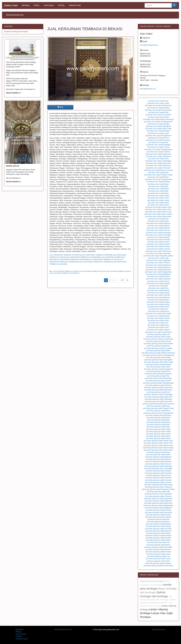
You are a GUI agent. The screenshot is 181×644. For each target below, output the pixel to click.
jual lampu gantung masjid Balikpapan (158, 508)
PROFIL (37, 5)
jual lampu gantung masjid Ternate (158, 559)
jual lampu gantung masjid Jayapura (158, 563)
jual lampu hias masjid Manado (158, 316)
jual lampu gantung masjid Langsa (158, 337)
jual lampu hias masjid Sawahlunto (158, 156)
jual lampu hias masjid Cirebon (158, 200)
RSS (154, 630)
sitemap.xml (161, 630)
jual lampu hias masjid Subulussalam (158, 110)
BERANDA (26, 5)
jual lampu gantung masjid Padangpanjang (158, 383)
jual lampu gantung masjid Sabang (158, 341)
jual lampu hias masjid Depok (158, 203)
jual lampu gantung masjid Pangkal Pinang (158, 408)
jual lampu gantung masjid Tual (158, 556)
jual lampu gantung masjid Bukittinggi (158, 378)
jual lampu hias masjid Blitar (158, 191)
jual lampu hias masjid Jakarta (158, 205)
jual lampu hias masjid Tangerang (158, 253)
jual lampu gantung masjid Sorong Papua (158, 566)
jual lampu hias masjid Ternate (158, 325)
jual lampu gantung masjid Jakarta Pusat (158, 445)
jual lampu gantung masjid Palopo (158, 533)
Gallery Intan (11, 5)
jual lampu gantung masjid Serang (158, 475)
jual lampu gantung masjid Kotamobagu (158, 547)
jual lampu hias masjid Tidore (158, 327)
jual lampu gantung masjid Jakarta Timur (158, 443)
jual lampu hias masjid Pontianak (158, 263)
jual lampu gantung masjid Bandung (158, 415)
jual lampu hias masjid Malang (158, 226)
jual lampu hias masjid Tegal (158, 258)
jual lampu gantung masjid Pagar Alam (158, 397)
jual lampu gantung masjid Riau (158, 376)
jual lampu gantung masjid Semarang (158, 473)
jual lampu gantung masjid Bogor (158, 427)
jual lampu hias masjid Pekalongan (158, 233)
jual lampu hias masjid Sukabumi (158, 244)
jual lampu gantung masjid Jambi (158, 367)
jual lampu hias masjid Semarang (158, 240)
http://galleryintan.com (148, 89)
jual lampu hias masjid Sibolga (158, 124)
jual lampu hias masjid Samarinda (158, 279)
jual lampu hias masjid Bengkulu (158, 131)
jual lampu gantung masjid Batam (158, 411)
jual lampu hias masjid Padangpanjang (158, 149)
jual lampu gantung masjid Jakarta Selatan (158, 448)
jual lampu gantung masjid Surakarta (158, 482)
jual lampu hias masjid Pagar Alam (158, 163)
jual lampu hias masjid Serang (158, 242)
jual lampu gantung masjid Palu (158, 542)
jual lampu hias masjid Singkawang (158, 265)
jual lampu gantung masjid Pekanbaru (158, 374)
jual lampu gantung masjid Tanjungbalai (158, 360)
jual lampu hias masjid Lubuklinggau (158, 161)
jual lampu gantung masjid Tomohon (158, 552)
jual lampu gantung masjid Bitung (158, 545)
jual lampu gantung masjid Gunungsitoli (158, 348)
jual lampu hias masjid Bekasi (158, 189)
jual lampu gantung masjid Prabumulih (158, 401)
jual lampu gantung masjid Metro (158, 406)
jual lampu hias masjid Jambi (158, 133)
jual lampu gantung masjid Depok (158, 436)
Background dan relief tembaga (151, 581)
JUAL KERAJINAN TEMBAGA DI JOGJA (104, 260)
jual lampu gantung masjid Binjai (158, 346)
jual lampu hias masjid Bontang (158, 277)
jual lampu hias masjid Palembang (158, 166)
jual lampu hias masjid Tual (158, 323)
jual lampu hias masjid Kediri (158, 219)
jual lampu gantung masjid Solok (158, 392)
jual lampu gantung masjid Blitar (158, 425)
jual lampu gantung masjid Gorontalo (158, 529)
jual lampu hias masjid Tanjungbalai (158, 126)
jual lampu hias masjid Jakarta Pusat (158, 212)
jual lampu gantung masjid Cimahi (158, 432)
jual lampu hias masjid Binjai (158, 112)
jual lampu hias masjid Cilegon (158, 196)
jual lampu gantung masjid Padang (158, 381)
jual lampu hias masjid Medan (158, 117)
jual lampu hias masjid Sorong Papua (158, 332)
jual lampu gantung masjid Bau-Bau (158, 538)
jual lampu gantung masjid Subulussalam (158, 344)
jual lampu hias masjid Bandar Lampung (158, 170)
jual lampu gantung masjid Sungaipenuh (158, 369)
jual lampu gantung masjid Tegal (158, 492)
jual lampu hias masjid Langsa (158, 103)
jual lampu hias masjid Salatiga (158, 237)
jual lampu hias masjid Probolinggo (158, 235)
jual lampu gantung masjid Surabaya (158, 480)
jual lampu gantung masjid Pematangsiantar (158, 355)
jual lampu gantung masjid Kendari (158, 540)
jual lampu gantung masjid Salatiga (158, 471)
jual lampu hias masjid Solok (158, 159)
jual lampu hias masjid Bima (158, 288)
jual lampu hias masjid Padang (158, 147)
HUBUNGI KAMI (75, 5)
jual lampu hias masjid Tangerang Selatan (158, 256)
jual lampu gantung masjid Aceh (158, 334)
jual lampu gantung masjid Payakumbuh (158, 388)
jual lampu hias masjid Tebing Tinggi (158, 129)
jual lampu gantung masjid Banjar (158, 418)
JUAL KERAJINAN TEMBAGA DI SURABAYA (96, 262)
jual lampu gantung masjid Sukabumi (158, 478)
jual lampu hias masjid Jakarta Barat (158, 217)
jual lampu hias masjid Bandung (158, 182)
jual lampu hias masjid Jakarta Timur (158, 209)
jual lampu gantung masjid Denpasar (158, 517)
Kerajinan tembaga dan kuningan (16, 32)
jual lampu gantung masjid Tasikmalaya (158, 485)
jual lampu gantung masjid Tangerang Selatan (158, 489)
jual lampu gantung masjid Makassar (158, 531)
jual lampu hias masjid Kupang (158, 293)
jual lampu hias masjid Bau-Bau (158, 304)
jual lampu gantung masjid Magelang (158, 457)
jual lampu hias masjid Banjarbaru (158, 267)
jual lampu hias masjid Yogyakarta (158, 260)
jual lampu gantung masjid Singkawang (158, 499)
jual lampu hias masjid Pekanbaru (158, 140)
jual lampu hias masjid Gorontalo (158, 295)
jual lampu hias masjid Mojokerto (158, 228)
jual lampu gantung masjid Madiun (158, 455)
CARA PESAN (49, 5)
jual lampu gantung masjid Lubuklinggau (158, 394)
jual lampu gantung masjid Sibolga (158, 357)
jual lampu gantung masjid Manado (158, 549)
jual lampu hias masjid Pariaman (158, 152)
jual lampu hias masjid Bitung (158, 311)
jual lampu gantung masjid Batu (158, 420)
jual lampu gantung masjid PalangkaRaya (158, 505)
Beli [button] (60, 107)
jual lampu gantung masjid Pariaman (158, 385)
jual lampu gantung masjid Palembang (158, 399)
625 (122, 280)
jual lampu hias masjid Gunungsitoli (158, 115)
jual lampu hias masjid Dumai (158, 138)
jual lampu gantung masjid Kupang (158, 526)
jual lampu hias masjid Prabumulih (158, 168)
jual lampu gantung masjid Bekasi (158, 422)
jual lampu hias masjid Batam (158, 177)
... (117, 280)
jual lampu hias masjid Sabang (158, 108)
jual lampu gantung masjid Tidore (158, 561)
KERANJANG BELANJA (15, 15)
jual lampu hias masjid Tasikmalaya (158, 251)
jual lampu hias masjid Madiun (158, 221)
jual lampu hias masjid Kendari (158, 307)
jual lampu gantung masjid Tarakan (158, 515)
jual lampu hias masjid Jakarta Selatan (158, 214)
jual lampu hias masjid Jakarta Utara (158, 207)
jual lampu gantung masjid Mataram (158, 524)
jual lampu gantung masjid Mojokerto (158, 461)
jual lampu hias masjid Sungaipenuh (158, 136)
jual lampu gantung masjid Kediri (158, 452)
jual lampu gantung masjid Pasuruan (158, 464)
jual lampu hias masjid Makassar (158, 297)
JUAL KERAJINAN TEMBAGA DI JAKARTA (65, 255)
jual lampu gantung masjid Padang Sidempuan (158, 353)
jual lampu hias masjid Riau (158, 142)
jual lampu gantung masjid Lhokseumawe (158, 339)
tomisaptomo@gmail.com (149, 45)
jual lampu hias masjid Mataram (158, 290)
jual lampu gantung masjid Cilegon (158, 429)
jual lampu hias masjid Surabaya (158, 246)
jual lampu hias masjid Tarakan (158, 281)
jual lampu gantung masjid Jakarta (158, 438)
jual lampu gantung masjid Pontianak (158, 496)
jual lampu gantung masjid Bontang (158, 510)
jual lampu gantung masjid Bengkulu (158, 364)
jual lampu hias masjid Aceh (158, 101)
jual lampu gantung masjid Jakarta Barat (158, 450)
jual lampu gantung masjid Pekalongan (158, 466)
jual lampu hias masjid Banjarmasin (158, 270)
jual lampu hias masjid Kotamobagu (158, 314)
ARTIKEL (61, 5)
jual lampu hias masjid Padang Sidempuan (158, 119)
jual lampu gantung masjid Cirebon (158, 434)
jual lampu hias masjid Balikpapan (158, 274)
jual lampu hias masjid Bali (158, 286)
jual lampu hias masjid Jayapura (158, 330)
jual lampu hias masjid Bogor (158, 193)
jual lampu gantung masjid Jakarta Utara (158, 441)
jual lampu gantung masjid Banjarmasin (158, 503)
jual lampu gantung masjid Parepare (158, 536)
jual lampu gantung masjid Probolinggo (158, 468)
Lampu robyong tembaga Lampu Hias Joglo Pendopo (156, 613)
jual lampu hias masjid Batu (158, 186)
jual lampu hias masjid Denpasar (158, 284)
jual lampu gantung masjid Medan (158, 351)
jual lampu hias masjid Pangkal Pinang (158, 175)
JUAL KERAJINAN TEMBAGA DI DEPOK (119, 271)
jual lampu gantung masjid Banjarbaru (158, 501)
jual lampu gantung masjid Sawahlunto (158, 390)
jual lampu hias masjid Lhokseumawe (158, 105)
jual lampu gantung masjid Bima (158, 522)
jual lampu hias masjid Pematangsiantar (158, 122)
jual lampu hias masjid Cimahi (158, 198)
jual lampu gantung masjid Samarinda (158, 512)
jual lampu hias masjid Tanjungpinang (158, 179)
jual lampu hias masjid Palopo (158, 300)
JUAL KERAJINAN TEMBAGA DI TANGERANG (83, 257)
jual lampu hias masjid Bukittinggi (158, 145)
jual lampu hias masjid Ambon (158, 321)
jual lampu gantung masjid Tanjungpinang (158, 413)
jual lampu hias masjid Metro (158, 173)
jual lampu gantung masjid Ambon (158, 554)
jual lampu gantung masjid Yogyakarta (158, 494)
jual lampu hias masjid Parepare (158, 302)
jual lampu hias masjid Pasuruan (158, 230)
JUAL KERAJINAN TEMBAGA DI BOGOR (97, 255)
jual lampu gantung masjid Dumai (158, 371)
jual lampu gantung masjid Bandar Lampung (158, 404)
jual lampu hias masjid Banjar (158, 184)
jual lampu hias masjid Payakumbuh (158, 154)
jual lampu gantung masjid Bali (158, 519)
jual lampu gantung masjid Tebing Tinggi (158, 362)
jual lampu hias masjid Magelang (158, 223)
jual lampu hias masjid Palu (158, 309)
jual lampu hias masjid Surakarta (158, 249)
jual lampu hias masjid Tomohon (158, 318)
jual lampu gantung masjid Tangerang (158, 487)
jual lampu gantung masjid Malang (158, 459)
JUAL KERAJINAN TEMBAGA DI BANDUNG (72, 260)
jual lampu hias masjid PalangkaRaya (158, 272)
